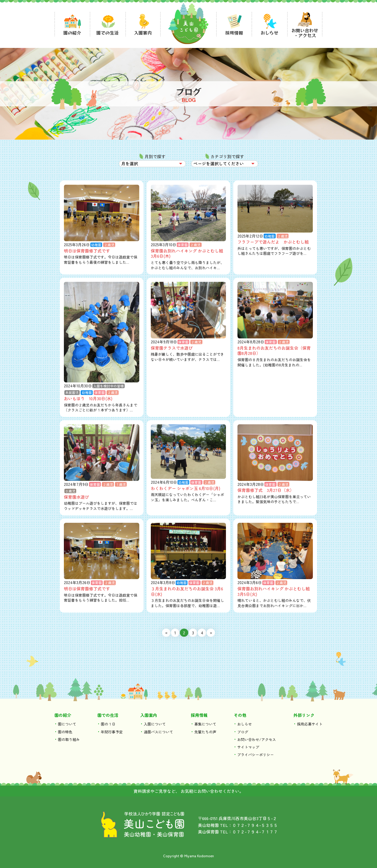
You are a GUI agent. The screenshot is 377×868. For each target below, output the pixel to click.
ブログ (243, 732)
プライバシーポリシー (256, 755)
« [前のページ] (166, 633)
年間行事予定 (112, 732)
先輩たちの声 (205, 732)
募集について (205, 724)
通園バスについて (158, 732)
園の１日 (108, 724)
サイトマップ (248, 747)
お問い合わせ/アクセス (257, 739)
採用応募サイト (310, 724)
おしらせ (245, 724)
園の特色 (65, 732)
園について (67, 724)
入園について (155, 724)
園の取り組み (69, 739)
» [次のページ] (211, 633)
